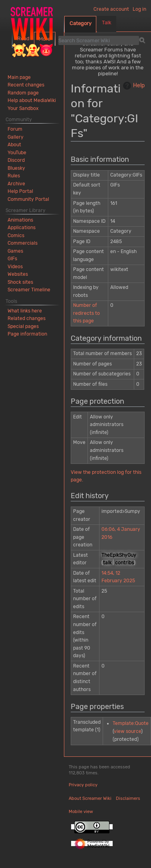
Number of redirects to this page (86, 313)
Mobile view (81, 812)
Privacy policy (83, 785)
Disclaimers (128, 798)
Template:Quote (131, 723)
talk (107, 563)
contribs (124, 563)
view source (127, 731)
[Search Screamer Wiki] (99, 40)
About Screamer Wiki (90, 798)
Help (133, 86)
